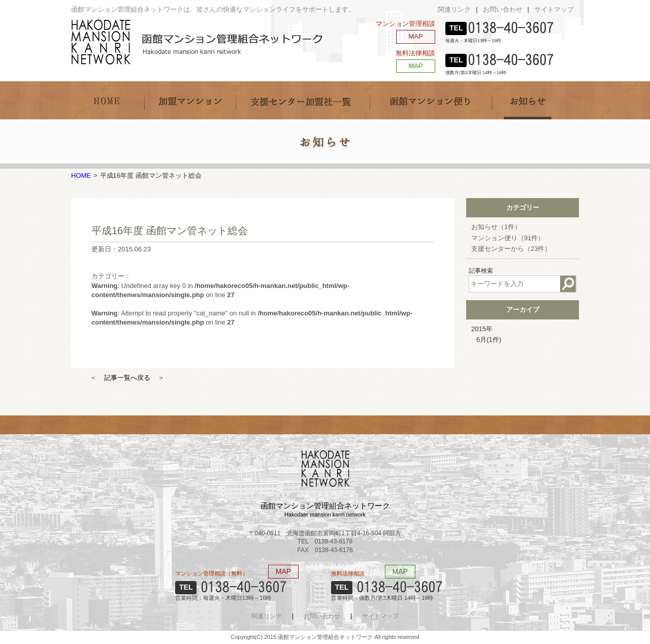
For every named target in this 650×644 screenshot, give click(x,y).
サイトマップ (554, 9)
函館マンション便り (431, 100)
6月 (489, 340)
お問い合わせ (503, 9)
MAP (415, 36)
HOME (108, 100)
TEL (456, 28)
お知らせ (528, 100)
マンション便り (508, 238)
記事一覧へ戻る (127, 378)
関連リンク (454, 9)
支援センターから (511, 249)
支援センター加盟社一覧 (303, 100)
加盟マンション (190, 100)
